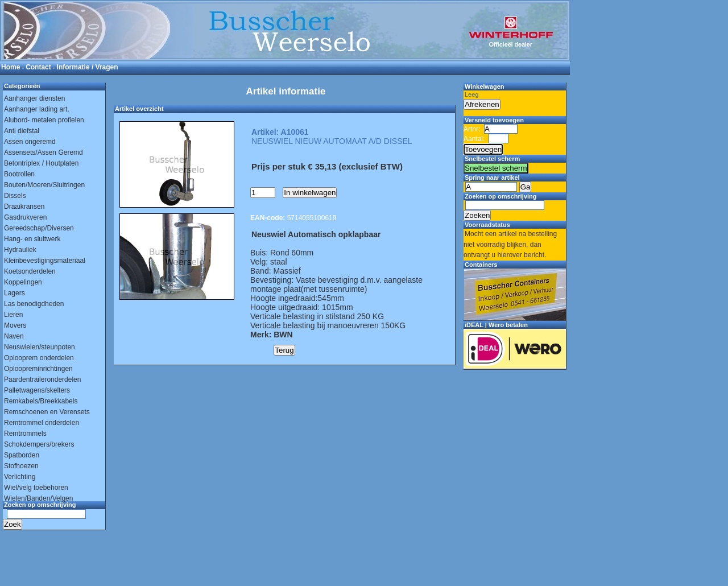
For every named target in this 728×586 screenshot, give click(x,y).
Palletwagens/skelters (37, 390)
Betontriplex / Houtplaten (41, 163)
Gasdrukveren (25, 217)
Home (11, 67)
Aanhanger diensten (34, 98)
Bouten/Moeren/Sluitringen (44, 185)
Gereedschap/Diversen (39, 228)
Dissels (15, 196)
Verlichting (20, 477)
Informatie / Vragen (88, 67)
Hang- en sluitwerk (32, 239)
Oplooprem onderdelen (39, 358)
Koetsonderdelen (30, 271)
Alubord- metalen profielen (44, 120)
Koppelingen (23, 282)
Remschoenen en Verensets (47, 412)
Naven (14, 336)
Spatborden (22, 455)
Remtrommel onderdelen (42, 423)
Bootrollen (19, 174)
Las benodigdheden (34, 304)
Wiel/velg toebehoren (36, 488)
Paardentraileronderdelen (42, 379)
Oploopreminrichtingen (38, 369)
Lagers (15, 293)
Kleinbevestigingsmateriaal (45, 261)
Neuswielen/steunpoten (40, 347)
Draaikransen (24, 207)
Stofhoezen (21, 466)
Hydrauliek (20, 250)
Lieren (13, 315)
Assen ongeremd (30, 142)
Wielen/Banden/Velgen (38, 498)
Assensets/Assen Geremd (44, 152)
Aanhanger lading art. (37, 109)
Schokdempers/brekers (39, 444)
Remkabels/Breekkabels (41, 401)
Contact (38, 67)
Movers (15, 325)
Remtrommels (25, 434)
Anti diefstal (22, 131)
